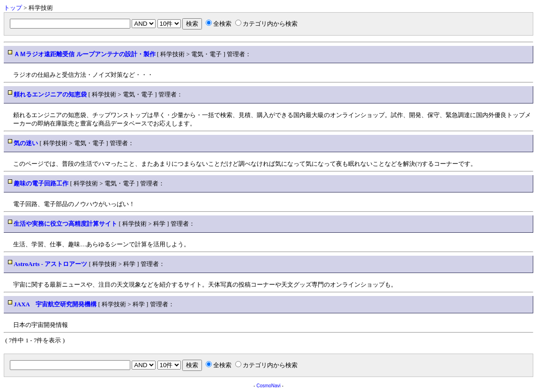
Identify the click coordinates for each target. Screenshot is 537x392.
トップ (13, 8)
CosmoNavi (268, 386)
